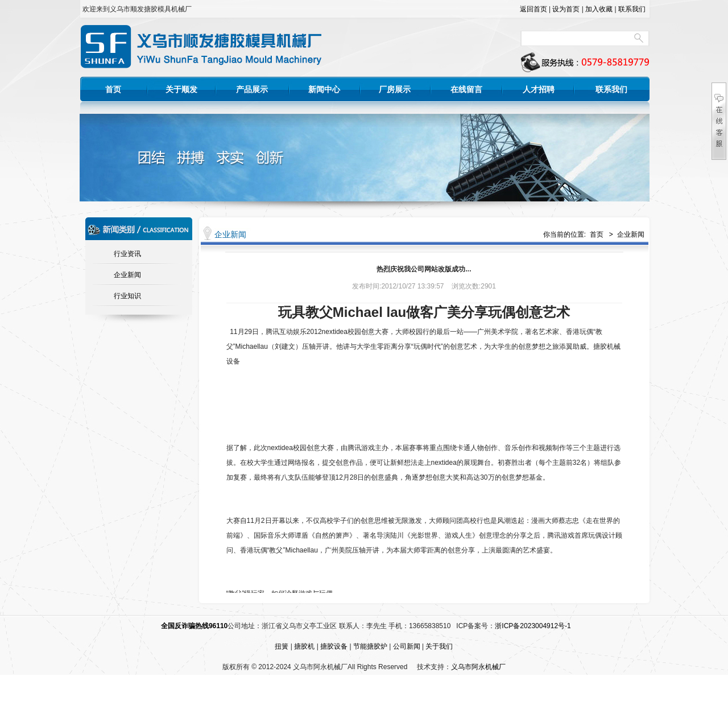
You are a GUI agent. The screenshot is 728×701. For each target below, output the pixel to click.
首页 (113, 89)
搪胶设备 (334, 646)
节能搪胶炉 (370, 646)
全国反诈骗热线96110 (194, 626)
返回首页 (533, 9)
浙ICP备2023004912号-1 (533, 626)
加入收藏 (599, 9)
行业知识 (127, 296)
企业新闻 (127, 275)
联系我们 (632, 9)
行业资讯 (127, 254)
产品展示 (252, 89)
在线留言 (466, 89)
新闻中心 (324, 89)
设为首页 (566, 9)
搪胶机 (304, 646)
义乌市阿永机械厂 (478, 667)
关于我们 (439, 646)
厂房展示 (395, 89)
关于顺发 (181, 89)
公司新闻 (407, 646)
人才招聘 (539, 89)
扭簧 (282, 646)
